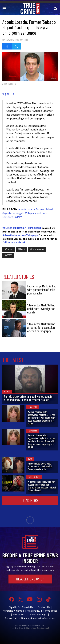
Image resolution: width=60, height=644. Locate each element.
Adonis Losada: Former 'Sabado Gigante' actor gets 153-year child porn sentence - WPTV (28, 213)
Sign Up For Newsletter (22, 607)
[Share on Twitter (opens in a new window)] (16, 46)
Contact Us (44, 607)
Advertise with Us (12, 611)
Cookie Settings (37, 615)
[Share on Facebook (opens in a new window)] (7, 46)
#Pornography (37, 249)
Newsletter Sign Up (30, 579)
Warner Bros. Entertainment (38, 628)
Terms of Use (50, 611)
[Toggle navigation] (5, 8)
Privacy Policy (32, 611)
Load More (30, 500)
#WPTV (8, 255)
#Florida (9, 249)
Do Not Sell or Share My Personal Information (30, 618)
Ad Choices (19, 615)
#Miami (21, 249)
